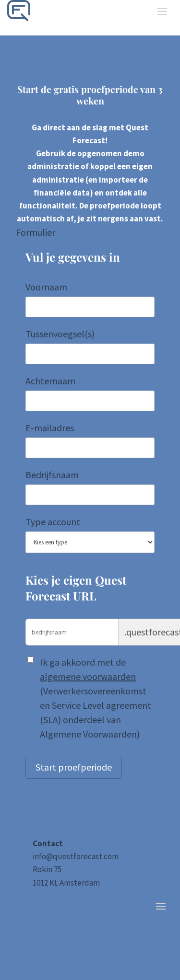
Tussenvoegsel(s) (60, 334)
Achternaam (50, 381)
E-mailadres (50, 428)
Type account (53, 522)
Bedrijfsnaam (52, 475)
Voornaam (46, 287)
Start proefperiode (74, 767)
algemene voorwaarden (88, 676)
